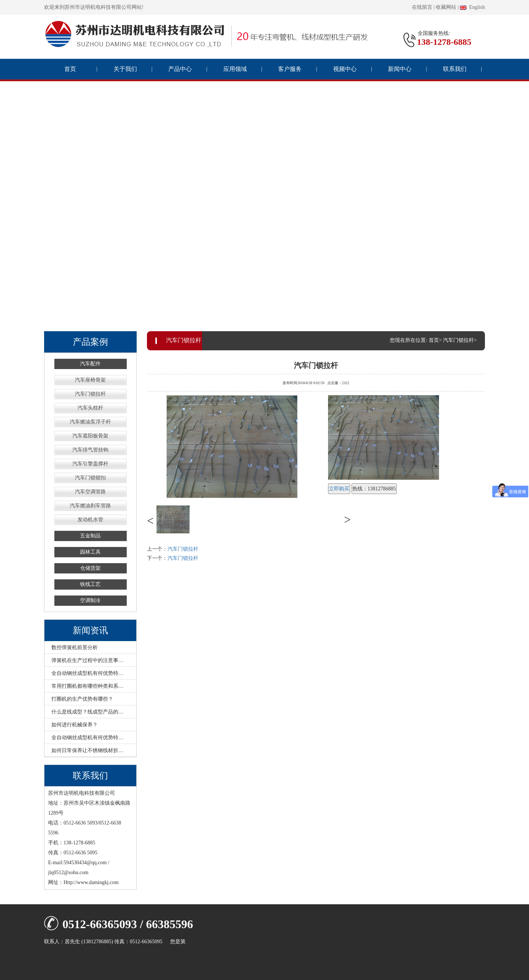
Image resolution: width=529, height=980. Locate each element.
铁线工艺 (90, 584)
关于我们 (125, 69)
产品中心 (180, 69)
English (472, 7)
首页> (435, 340)
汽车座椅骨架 (90, 380)
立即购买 (339, 489)
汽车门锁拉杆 (90, 394)
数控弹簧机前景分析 (75, 648)
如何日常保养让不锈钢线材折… (87, 750)
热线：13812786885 (374, 489)
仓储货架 (90, 568)
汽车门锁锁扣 (90, 478)
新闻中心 (400, 69)
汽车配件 (90, 364)
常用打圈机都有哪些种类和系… (87, 686)
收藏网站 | (447, 7)
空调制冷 (90, 600)
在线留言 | (423, 7)
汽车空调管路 (90, 492)
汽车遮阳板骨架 (90, 436)
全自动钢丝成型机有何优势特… (87, 673)
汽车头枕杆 (90, 408)
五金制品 (90, 536)
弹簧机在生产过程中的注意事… (87, 660)
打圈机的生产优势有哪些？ (82, 699)
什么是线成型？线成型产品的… (87, 712)
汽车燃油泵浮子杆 (90, 422)
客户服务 (290, 69)
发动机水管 (90, 520)
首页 (70, 69)
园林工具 (90, 552)
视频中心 (345, 69)
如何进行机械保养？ (75, 725)
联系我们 (455, 69)
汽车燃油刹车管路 (90, 506)
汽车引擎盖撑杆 (90, 464)
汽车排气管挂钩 (90, 450)
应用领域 (235, 69)
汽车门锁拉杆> (460, 340)
